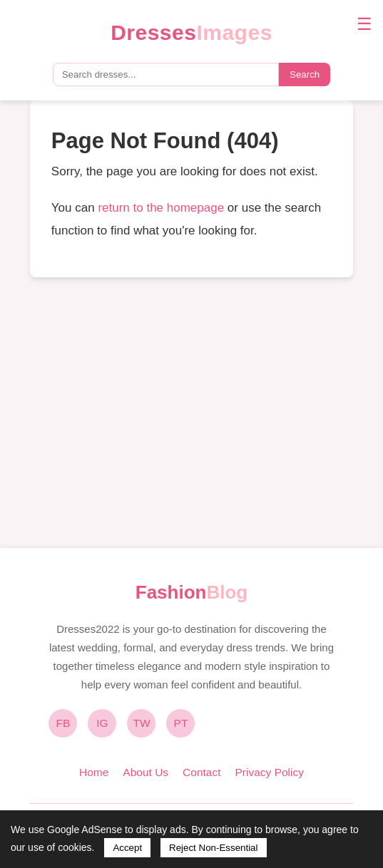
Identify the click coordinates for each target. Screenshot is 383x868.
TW (141, 723)
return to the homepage (161, 208)
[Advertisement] (191, 413)
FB (63, 723)
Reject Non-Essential (213, 848)
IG (102, 723)
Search (305, 74)
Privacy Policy (270, 772)
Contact (201, 772)
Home (94, 772)
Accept (127, 848)
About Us (145, 772)
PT (181, 723)
